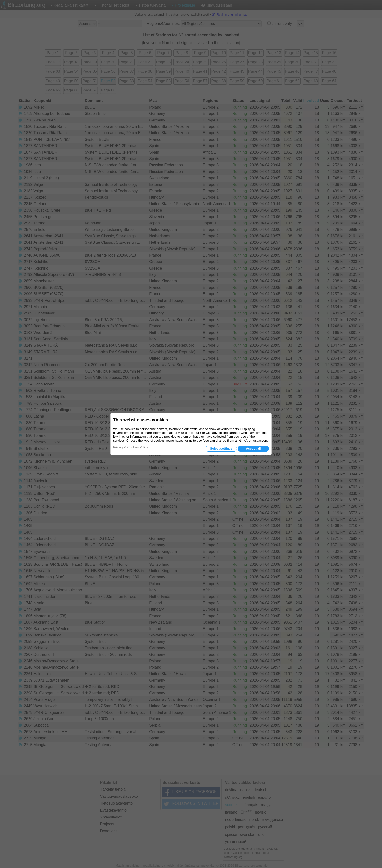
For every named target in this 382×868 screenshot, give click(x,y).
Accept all (253, 449)
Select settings (221, 449)
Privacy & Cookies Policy (131, 447)
